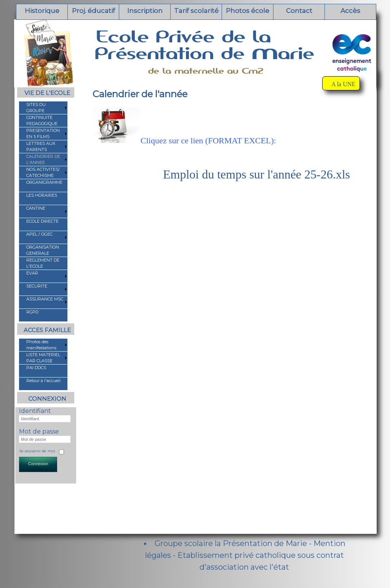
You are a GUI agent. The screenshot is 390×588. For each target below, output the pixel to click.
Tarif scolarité (196, 11)
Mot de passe (39, 431)
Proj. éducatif (94, 11)
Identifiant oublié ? (36, 474)
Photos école (248, 11)
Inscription (145, 11)
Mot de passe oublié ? (40, 479)
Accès (350, 11)
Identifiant (35, 411)
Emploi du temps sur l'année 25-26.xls (257, 174)
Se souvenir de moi (37, 451)
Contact (299, 11)
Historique (42, 11)
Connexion (38, 464)
